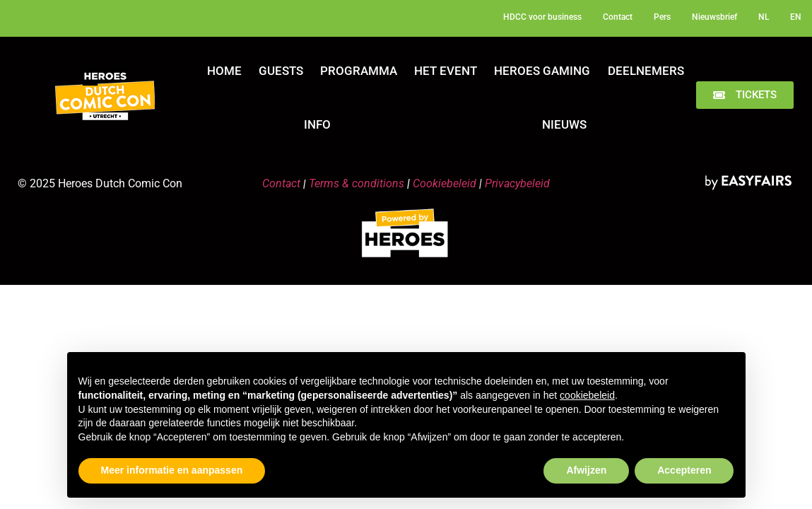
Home (224, 71)
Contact (281, 183)
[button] (745, 95)
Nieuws (564, 124)
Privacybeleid (517, 183)
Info (317, 124)
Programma (359, 71)
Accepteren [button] (684, 470)
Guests (281, 71)
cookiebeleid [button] (587, 395)
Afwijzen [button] (586, 470)
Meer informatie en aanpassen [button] (172, 470)
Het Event (446, 71)
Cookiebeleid (445, 183)
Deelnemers (646, 71)
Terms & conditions (357, 183)
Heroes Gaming (542, 71)
